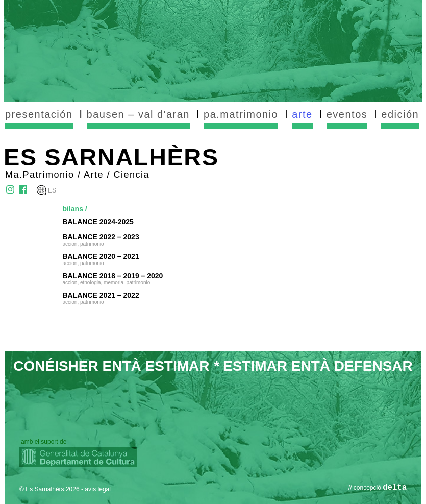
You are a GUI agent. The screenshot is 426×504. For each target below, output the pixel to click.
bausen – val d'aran (138, 114)
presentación (39, 114)
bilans (73, 209)
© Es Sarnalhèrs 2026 (49, 489)
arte (302, 114)
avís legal (98, 489)
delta (395, 488)
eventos (347, 114)
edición (400, 114)
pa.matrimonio (241, 114)
